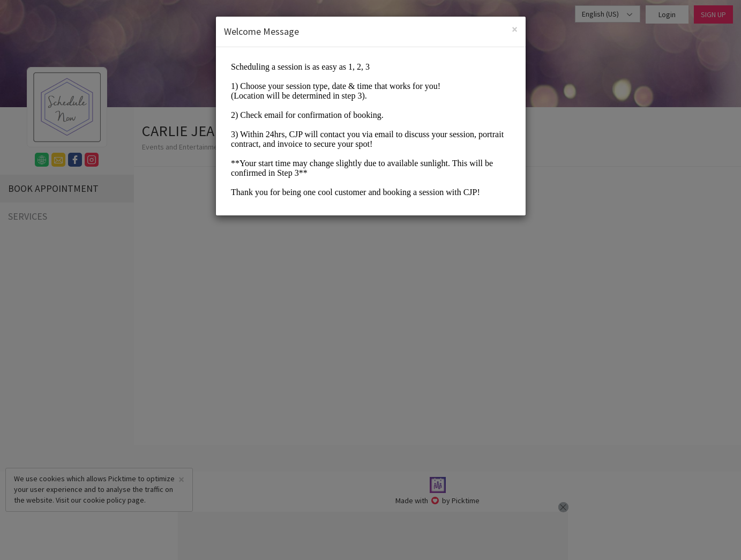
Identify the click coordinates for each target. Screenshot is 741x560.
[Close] (515, 29)
